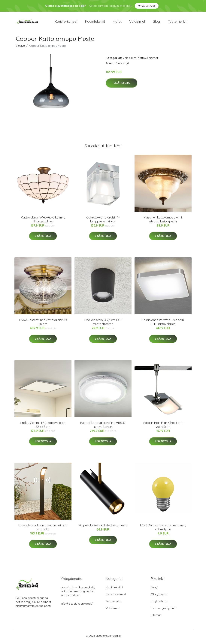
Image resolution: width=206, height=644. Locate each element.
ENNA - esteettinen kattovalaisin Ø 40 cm (43, 324)
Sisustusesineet (116, 596)
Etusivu (20, 48)
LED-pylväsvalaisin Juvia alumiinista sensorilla (43, 529)
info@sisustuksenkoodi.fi (77, 605)
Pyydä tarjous (147, 6)
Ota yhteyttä (159, 596)
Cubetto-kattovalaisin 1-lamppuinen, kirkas (103, 221)
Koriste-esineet (66, 22)
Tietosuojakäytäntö (164, 610)
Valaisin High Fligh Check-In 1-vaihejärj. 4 (163, 427)
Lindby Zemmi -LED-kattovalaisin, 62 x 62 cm (43, 427)
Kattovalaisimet (148, 60)
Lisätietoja (122, 85)
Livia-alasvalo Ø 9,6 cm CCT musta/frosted (103, 324)
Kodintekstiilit (95, 22)
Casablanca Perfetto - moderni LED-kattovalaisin (163, 324)
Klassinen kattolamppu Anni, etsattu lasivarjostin (163, 221)
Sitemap (156, 617)
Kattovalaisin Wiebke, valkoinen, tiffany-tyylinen (43, 221)
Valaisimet (137, 22)
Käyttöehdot (159, 603)
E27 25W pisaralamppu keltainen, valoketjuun (163, 529)
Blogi (157, 22)
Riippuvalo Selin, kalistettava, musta (103, 527)
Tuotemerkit (177, 22)
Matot (117, 22)
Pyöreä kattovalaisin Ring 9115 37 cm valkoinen (103, 427)
